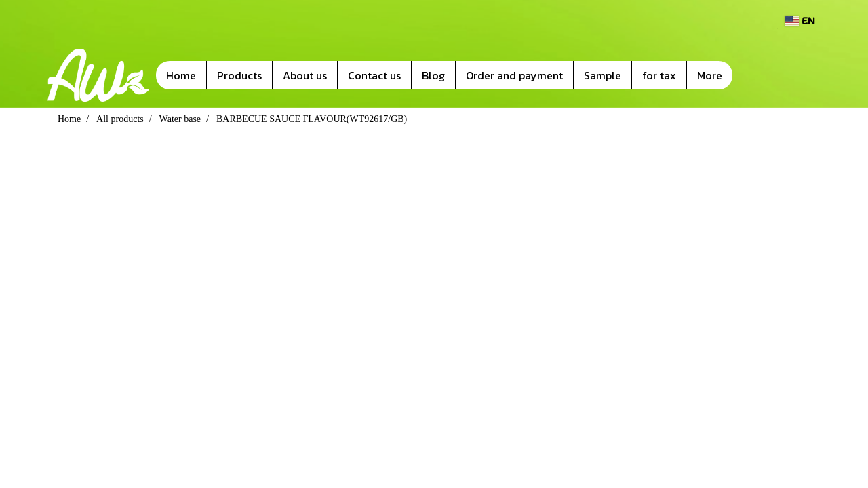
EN (800, 21)
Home (181, 75)
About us (305, 75)
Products (239, 75)
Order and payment (514, 75)
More (710, 75)
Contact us (374, 75)
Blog (433, 75)
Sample (603, 75)
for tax (659, 75)
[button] (753, 75)
